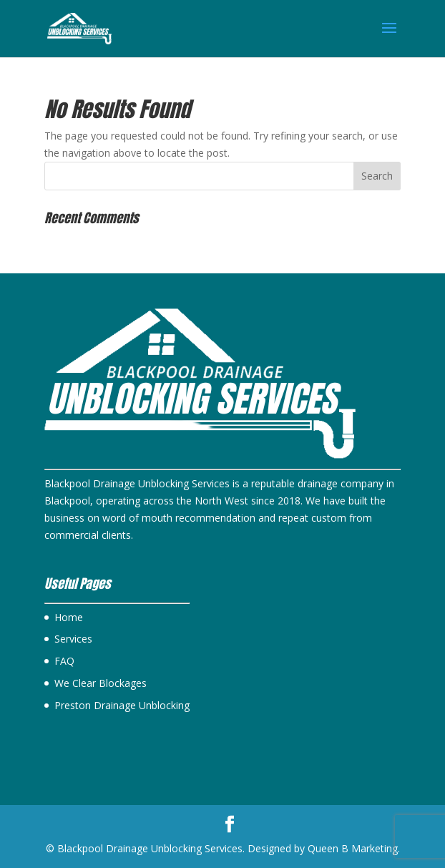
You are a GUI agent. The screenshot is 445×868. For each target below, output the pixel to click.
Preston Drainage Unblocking (122, 705)
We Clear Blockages (101, 683)
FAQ (64, 661)
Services (73, 639)
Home (69, 617)
